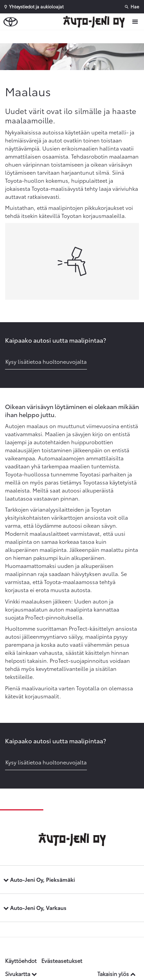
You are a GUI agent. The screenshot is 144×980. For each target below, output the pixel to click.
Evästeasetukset (62, 960)
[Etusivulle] (96, 22)
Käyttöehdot (21, 960)
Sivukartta (21, 973)
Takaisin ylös (116, 973)
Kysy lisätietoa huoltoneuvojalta (46, 361)
